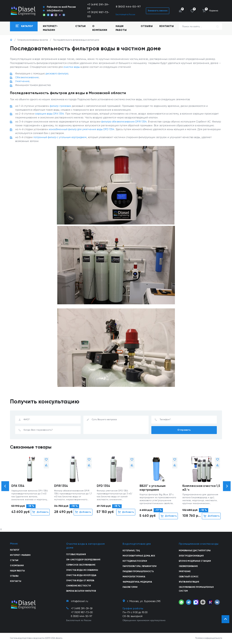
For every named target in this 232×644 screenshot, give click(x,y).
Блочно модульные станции (195, 561)
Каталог (15, 550)
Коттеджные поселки (135, 561)
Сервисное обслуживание (81, 565)
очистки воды (72, 67)
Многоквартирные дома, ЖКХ (139, 556)
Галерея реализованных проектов (33, 40)
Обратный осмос (189, 577)
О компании (100, 28)
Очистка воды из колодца (81, 575)
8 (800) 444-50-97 (128, 7)
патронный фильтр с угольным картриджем (60, 137)
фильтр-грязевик (60, 106)
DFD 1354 (103, 486)
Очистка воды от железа (80, 581)
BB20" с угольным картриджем (152, 488)
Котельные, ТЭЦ (131, 551)
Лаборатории (130, 587)
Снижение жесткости (79, 586)
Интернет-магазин (20, 555)
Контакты (167, 26)
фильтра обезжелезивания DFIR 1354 (124, 122)
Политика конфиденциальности (209, 638)
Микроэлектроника (134, 577)
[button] (5, 486)
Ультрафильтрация (189, 582)
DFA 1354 (18, 486)
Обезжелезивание (27, 78)
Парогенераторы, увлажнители (140, 566)
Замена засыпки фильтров (81, 591)
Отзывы (147, 26)
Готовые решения (76, 555)
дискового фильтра (57, 74)
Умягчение (22, 81)
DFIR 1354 (61, 486)
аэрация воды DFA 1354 (50, 114)
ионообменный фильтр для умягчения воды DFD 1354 (81, 129)
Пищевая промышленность (138, 572)
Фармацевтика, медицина (137, 582)
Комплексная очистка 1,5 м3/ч (201, 488)
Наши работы (121, 28)
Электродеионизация (191, 556)
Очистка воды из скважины (82, 570)
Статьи (80, 26)
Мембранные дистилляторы (195, 551)
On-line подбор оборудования (83, 560)
